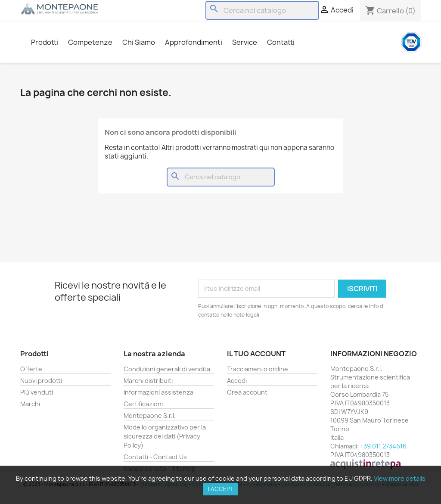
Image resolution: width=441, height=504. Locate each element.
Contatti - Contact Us (155, 457)
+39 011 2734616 (383, 446)
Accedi (237, 381)
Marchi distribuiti (148, 381)
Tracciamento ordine (258, 369)
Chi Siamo (139, 42)
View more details (400, 478)
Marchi (30, 404)
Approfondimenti (194, 42)
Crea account (247, 392)
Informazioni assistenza (158, 392)
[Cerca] (262, 10)
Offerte (31, 369)
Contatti (281, 42)
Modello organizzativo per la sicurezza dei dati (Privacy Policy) (165, 436)
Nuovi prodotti (41, 381)
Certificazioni (143, 404)
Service (245, 42)
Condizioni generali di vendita (167, 369)
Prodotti (45, 42)
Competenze (90, 42)
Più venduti (37, 392)
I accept (221, 489)
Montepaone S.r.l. (150, 415)
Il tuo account (256, 354)
